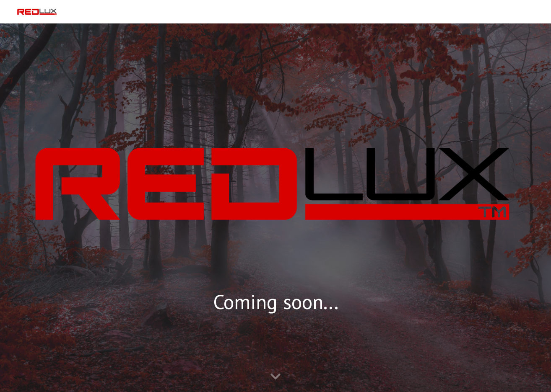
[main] (275, 309)
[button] (275, 377)
